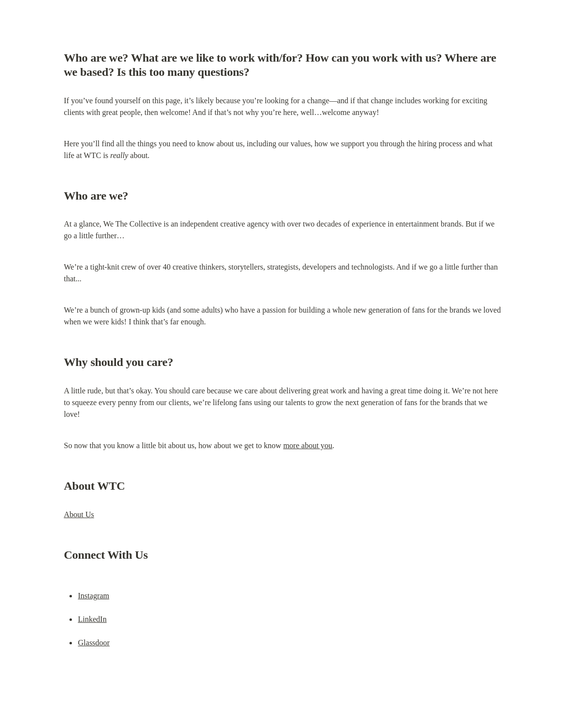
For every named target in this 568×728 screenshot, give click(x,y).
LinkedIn (92, 619)
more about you (308, 445)
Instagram (93, 596)
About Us (79, 514)
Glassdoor (94, 643)
